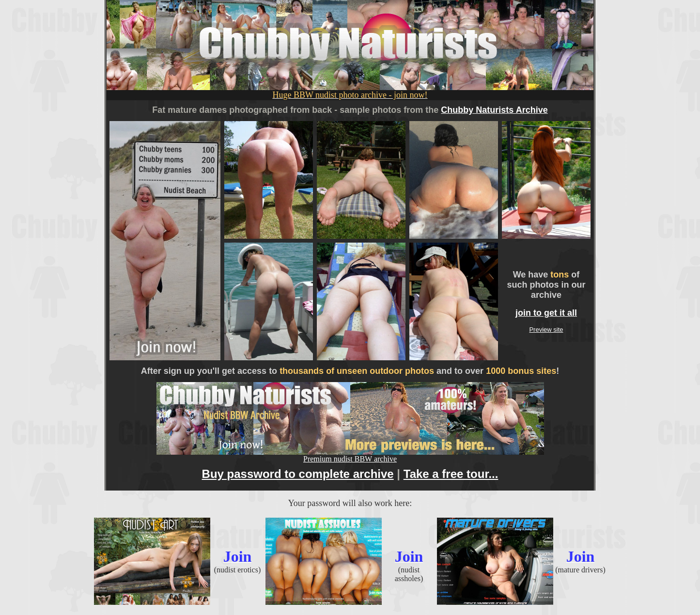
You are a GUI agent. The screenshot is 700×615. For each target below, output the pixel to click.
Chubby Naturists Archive (494, 110)
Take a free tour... (451, 474)
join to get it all (546, 313)
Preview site (546, 330)
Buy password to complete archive (298, 474)
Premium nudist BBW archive (350, 455)
